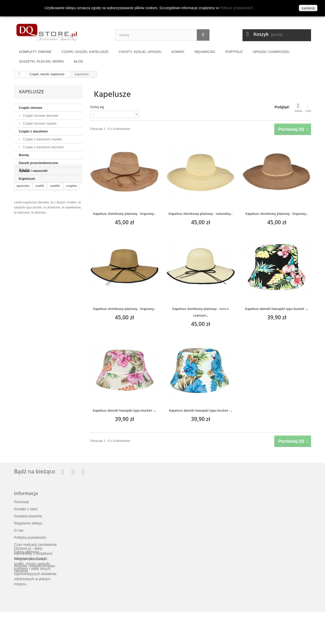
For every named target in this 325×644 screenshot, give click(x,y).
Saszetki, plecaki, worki (41, 62)
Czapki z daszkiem (33, 131)
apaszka (23, 213)
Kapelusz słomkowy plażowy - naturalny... (201, 214)
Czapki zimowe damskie (40, 116)
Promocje (21, 502)
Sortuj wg (97, 107)
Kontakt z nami (26, 509)
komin (63, 221)
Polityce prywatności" (237, 8)
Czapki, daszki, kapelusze (85, 52)
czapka (71, 213)
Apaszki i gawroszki (271, 52)
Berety (24, 155)
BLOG (78, 62)
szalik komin (42, 221)
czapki (22, 221)
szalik (40, 213)
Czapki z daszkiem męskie (42, 139)
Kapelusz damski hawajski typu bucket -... (277, 309)
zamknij (308, 8)
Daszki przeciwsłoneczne (38, 163)
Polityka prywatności (30, 537)
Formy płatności (27, 552)
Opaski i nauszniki (33, 171)
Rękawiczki (205, 52)
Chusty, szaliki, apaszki (140, 52)
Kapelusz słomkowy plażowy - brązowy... (125, 214)
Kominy (178, 52)
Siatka (298, 108)
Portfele (234, 52)
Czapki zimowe (30, 108)
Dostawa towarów (28, 516)
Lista (308, 108)
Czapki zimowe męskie (39, 123)
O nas (19, 530)
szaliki (55, 213)
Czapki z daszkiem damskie (43, 147)
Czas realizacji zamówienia (35, 545)
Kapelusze (27, 179)
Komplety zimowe (35, 52)
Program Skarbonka (30, 559)
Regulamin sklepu (28, 523)
